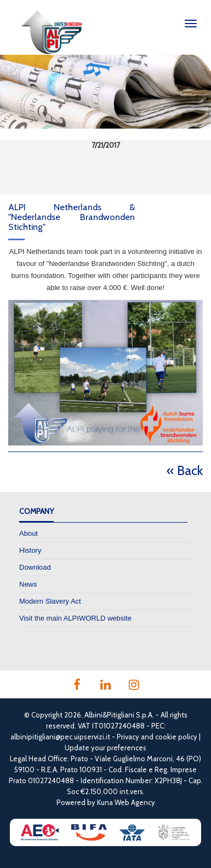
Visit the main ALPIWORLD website (75, 618)
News (28, 584)
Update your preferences (105, 748)
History (30, 550)
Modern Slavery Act (50, 601)
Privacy (128, 737)
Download (35, 567)
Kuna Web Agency (126, 802)
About (28, 533)
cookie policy (176, 737)
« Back (185, 470)
